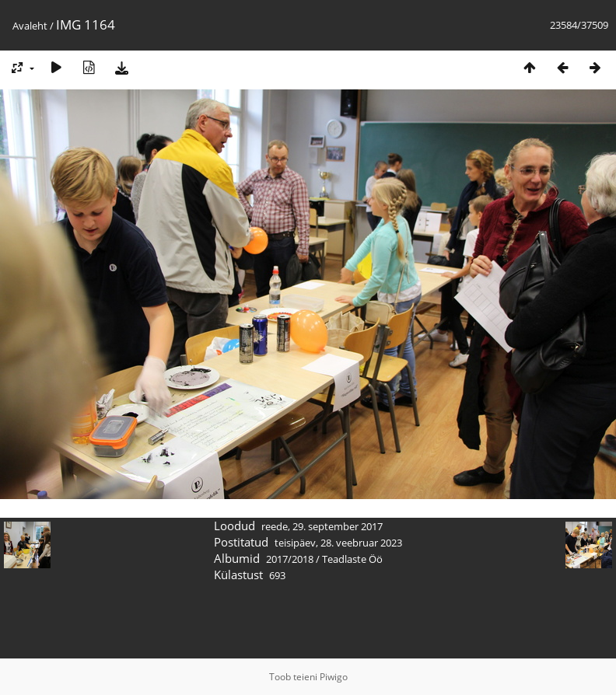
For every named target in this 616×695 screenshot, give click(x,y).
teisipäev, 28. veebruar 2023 (338, 543)
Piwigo (334, 677)
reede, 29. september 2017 (322, 526)
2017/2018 (290, 559)
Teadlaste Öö (352, 559)
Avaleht (30, 26)
